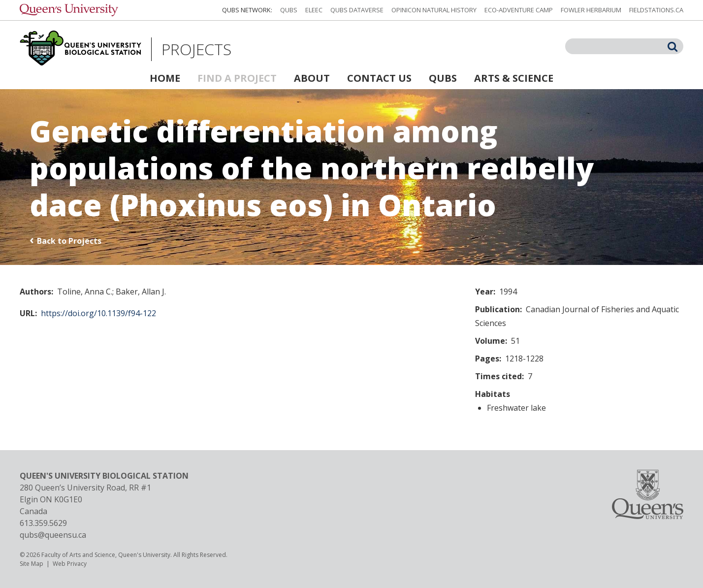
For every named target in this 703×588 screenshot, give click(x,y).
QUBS (289, 10)
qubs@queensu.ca (53, 535)
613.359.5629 (43, 523)
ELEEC (314, 10)
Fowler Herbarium (591, 10)
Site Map (32, 564)
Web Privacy (70, 564)
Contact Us (379, 78)
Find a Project (237, 78)
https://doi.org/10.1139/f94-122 (98, 313)
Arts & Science (514, 78)
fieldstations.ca (656, 10)
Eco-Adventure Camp (519, 10)
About (312, 78)
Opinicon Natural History (434, 10)
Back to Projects (69, 241)
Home (165, 78)
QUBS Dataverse (357, 10)
